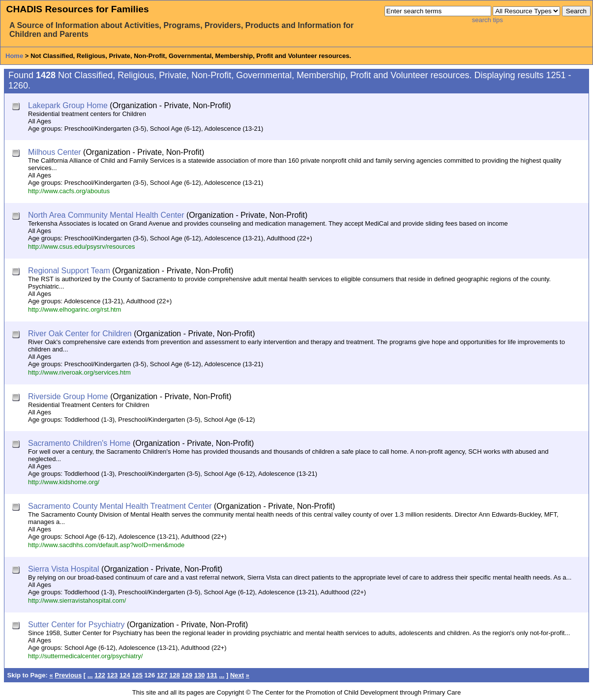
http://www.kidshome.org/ (64, 482)
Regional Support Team (69, 271)
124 (125, 675)
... (90, 675)
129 (187, 675)
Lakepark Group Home (68, 105)
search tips (488, 20)
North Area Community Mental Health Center (106, 215)
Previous (68, 675)
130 (200, 675)
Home (14, 56)
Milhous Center (55, 152)
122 (100, 675)
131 (212, 675)
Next (237, 675)
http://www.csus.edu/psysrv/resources (81, 247)
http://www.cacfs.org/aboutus (69, 191)
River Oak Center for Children (80, 334)
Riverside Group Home (68, 396)
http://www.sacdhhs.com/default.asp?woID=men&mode (106, 545)
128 (175, 675)
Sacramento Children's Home (79, 443)
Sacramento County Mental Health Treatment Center (120, 506)
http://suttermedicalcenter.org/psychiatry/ (85, 656)
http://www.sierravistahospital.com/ (77, 600)
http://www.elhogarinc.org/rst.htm (74, 309)
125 (137, 675)
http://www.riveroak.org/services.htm (79, 372)
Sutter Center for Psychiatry (76, 625)
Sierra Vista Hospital (64, 569)
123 (113, 675)
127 (162, 675)
